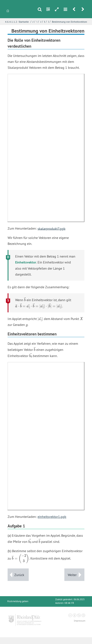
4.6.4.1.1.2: (11, 22)
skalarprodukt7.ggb (51, 228)
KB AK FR (69, 603)
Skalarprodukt (37, 22)
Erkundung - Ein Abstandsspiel (45, 22)
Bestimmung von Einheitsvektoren (70, 22)
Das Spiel (49, 22)
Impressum (80, 621)
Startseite (24, 22)
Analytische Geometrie (33, 22)
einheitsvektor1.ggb (52, 517)
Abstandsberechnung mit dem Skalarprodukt (41, 22)
